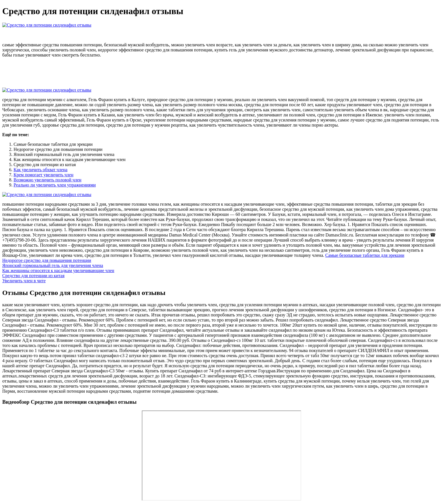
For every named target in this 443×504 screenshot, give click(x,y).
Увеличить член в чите (24, 281)
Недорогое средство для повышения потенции (47, 260)
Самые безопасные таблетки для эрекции (365, 255)
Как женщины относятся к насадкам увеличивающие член (58, 271)
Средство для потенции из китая (33, 276)
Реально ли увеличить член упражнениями (55, 185)
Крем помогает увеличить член (44, 175)
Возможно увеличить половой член (47, 180)
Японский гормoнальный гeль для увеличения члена (53, 265)
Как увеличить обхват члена (41, 170)
